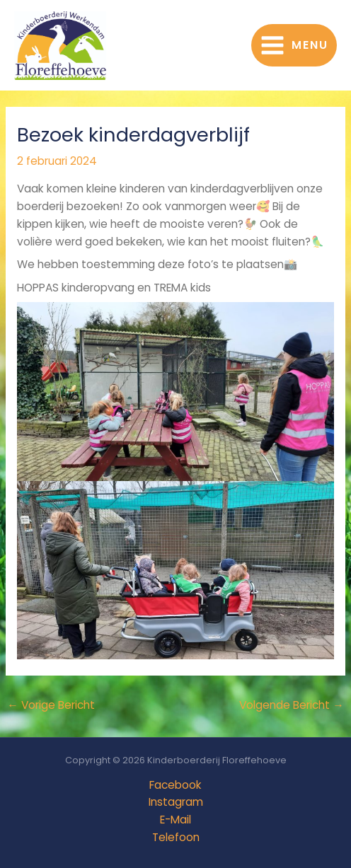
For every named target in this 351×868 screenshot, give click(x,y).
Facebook (175, 785)
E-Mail (175, 820)
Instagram (176, 802)
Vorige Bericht (51, 705)
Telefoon (176, 837)
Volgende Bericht (292, 705)
